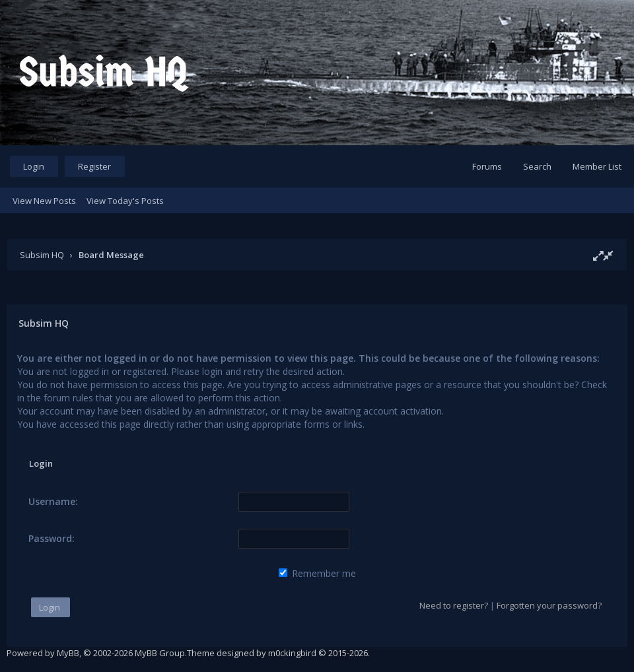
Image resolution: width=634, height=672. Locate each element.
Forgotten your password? (549, 605)
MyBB (68, 653)
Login (34, 166)
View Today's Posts (125, 201)
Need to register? (454, 605)
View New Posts (44, 201)
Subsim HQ (42, 255)
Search (537, 166)
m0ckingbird (292, 653)
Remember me (317, 573)
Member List (597, 166)
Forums (487, 166)
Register (94, 166)
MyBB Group (160, 653)
